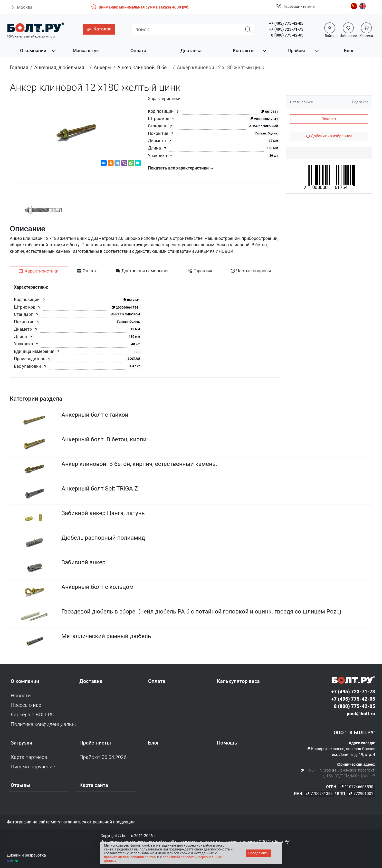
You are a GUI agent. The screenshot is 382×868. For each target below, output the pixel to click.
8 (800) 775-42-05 (287, 35)
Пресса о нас (26, 705)
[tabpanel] (145, 329)
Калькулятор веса (238, 681)
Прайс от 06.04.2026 (103, 757)
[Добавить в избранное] (329, 136)
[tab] (39, 271)
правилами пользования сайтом (130, 857)
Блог (349, 51)
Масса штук (86, 51)
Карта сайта (94, 785)
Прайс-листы (95, 743)
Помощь (227, 743)
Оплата (138, 51)
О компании (33, 51)
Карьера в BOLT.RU (33, 715)
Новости (21, 696)
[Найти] (248, 29)
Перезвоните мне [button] (295, 7)
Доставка (191, 51)
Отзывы (21, 785)
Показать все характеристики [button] (181, 168)
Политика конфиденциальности (43, 724)
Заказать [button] (330, 119)
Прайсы (296, 51)
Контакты (244, 51)
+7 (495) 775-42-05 (286, 24)
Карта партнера (29, 757)
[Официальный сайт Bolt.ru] (36, 27)
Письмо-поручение (33, 767)
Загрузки (21, 743)
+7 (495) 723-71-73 (286, 29)
